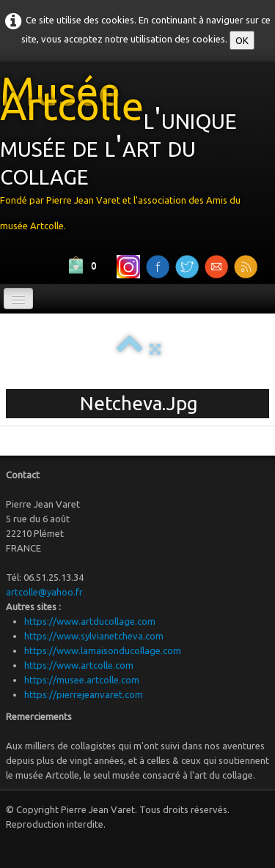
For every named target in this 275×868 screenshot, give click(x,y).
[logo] (137, 156)
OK (242, 40)
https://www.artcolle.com (79, 665)
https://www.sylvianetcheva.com (94, 636)
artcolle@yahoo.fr (44, 592)
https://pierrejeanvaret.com (84, 694)
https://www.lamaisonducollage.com (103, 650)
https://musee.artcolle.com (82, 680)
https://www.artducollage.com (90, 621)
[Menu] (18, 298)
